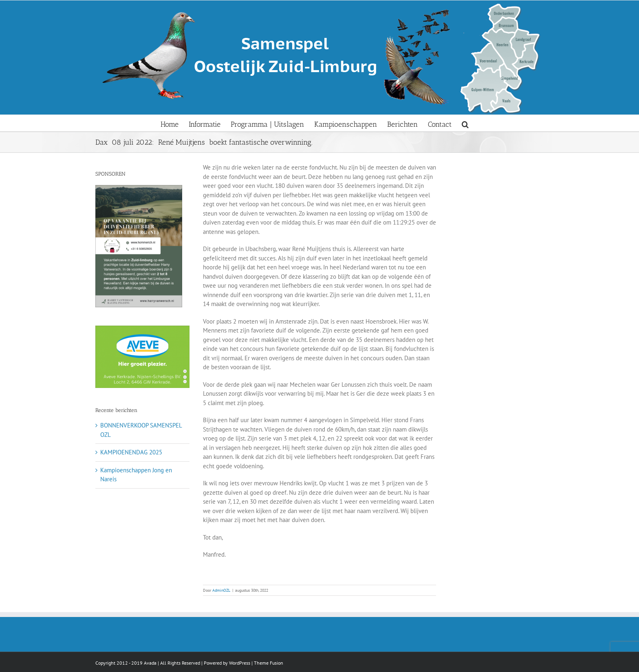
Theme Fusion (269, 663)
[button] (465, 123)
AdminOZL (221, 590)
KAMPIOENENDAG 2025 (131, 452)
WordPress (240, 663)
